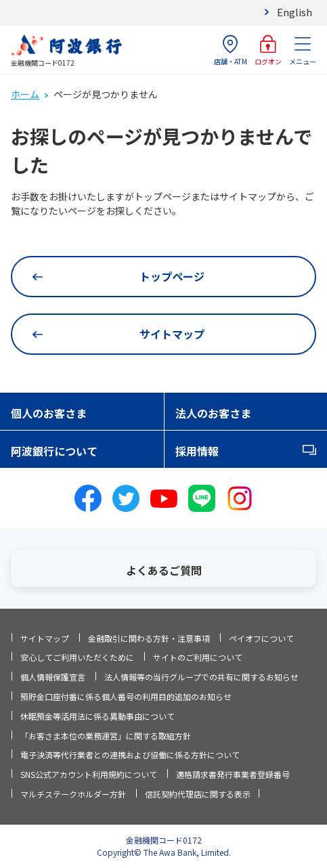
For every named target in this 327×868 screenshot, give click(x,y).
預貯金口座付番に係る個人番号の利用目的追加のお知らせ (126, 696)
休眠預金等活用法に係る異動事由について (97, 716)
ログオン (268, 50)
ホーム (25, 94)
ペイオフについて (261, 638)
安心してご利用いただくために (77, 657)
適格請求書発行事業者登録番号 (233, 774)
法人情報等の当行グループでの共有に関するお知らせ (201, 677)
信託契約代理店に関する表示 (198, 794)
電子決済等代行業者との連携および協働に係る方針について (130, 755)
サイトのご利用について (198, 657)
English (295, 12)
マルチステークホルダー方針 (73, 794)
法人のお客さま (213, 413)
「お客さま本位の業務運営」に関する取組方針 (106, 736)
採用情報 (197, 451)
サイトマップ (45, 638)
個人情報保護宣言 (53, 677)
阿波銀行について (54, 451)
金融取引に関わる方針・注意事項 (149, 638)
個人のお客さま (49, 413)
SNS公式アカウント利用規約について (89, 774)
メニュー (303, 50)
